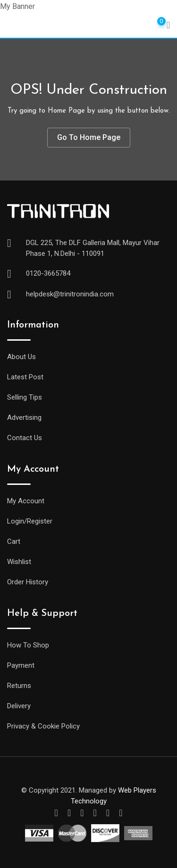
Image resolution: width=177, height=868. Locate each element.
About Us (21, 357)
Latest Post (25, 377)
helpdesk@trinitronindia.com (70, 294)
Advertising (24, 418)
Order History (28, 582)
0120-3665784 (48, 273)
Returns (19, 686)
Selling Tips (25, 397)
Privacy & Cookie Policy (43, 726)
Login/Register (30, 521)
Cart (14, 541)
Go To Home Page (89, 137)
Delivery (19, 706)
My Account (26, 501)
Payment (21, 665)
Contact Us (25, 438)
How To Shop (28, 645)
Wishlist (19, 562)
